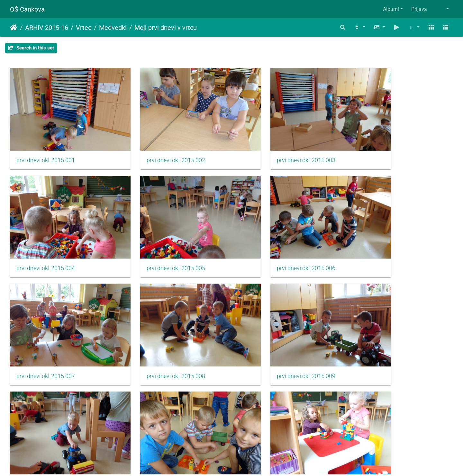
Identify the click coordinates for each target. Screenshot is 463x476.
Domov (14, 28)
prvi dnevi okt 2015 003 (272, 149)
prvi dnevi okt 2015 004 (385, 149)
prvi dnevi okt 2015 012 (385, 341)
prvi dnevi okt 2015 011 (272, 341)
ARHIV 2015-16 (47, 28)
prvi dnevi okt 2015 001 (46, 149)
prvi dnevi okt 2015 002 (159, 149)
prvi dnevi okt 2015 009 (46, 341)
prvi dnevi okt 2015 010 (159, 341)
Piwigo (244, 462)
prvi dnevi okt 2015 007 (272, 245)
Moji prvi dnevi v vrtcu (166, 28)
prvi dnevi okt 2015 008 (385, 245)
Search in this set (31, 48)
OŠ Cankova (27, 9)
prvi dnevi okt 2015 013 (46, 437)
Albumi (391, 9)
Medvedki (113, 28)
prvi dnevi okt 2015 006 (159, 245)
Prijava (419, 9)
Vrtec (84, 28)
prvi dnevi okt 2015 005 (46, 245)
